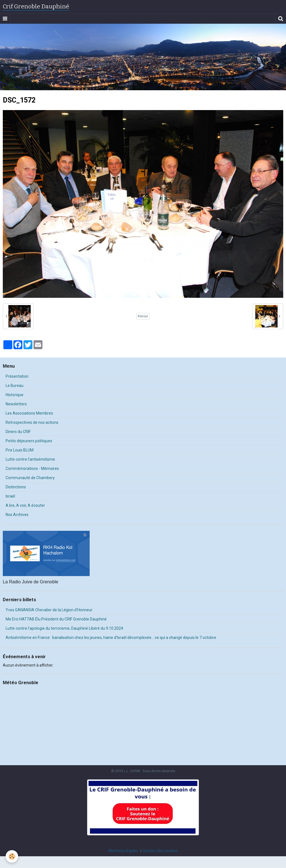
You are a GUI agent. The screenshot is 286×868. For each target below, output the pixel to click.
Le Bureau (15, 386)
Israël (10, 496)
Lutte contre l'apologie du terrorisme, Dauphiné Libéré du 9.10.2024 (64, 628)
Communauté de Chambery (30, 478)
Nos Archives (17, 515)
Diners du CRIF (18, 432)
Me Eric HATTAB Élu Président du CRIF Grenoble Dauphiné (56, 619)
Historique (15, 395)
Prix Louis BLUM (20, 450)
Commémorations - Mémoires (32, 469)
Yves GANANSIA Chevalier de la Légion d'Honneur (49, 610)
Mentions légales (123, 851)
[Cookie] (12, 856)
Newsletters (16, 404)
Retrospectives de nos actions (32, 422)
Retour (143, 316)
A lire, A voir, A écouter (25, 505)
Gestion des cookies (160, 851)
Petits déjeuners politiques (29, 441)
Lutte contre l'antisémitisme (30, 459)
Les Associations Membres (29, 413)
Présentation (17, 376)
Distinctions (16, 487)
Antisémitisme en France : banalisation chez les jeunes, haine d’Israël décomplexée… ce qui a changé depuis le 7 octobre (111, 638)
